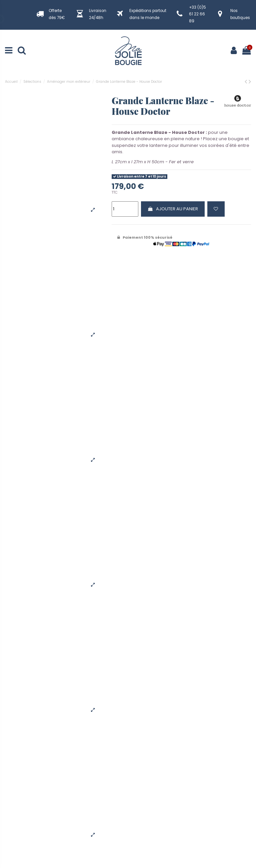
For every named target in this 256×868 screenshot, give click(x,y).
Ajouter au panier (173, 209)
